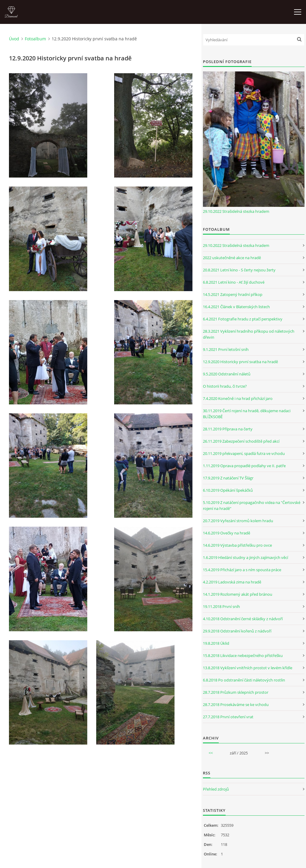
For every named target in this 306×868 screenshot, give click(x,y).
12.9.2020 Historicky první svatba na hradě (240, 362)
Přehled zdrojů (216, 789)
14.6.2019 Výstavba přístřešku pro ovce (237, 545)
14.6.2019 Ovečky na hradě (227, 533)
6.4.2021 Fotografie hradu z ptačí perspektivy (243, 319)
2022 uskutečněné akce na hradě (232, 258)
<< (211, 753)
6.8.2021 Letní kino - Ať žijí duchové (234, 282)
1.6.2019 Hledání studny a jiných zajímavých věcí (245, 557)
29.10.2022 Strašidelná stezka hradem (236, 211)
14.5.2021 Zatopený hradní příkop (233, 294)
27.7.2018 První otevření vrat (228, 717)
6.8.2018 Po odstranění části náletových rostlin (244, 680)
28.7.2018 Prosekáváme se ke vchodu (236, 705)
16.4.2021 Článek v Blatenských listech (236, 307)
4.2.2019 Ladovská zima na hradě (232, 582)
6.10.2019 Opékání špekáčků (228, 490)
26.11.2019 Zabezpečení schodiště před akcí (241, 441)
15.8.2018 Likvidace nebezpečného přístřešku (243, 655)
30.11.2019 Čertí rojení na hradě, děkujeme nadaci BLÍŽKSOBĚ (247, 414)
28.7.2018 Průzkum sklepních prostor (236, 692)
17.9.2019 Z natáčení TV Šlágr (228, 478)
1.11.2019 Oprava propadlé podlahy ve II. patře (244, 466)
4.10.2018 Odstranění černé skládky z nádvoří (243, 619)
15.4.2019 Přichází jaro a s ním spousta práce (242, 570)
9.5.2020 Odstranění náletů (227, 374)
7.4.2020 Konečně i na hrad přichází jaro (238, 398)
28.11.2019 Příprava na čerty (228, 429)
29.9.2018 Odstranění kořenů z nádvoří (237, 631)
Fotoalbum (35, 39)
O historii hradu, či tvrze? (225, 386)
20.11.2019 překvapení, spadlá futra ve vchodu (244, 453)
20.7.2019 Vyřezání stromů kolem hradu (238, 521)
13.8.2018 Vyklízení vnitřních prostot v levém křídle (248, 668)
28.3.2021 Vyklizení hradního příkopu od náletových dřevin (249, 334)
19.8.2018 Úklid (216, 643)
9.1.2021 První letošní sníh (226, 349)
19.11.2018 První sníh (221, 606)
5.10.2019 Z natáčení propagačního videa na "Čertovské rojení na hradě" (252, 505)
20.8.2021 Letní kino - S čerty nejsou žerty (239, 270)
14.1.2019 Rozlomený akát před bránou (238, 594)
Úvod (14, 39)
